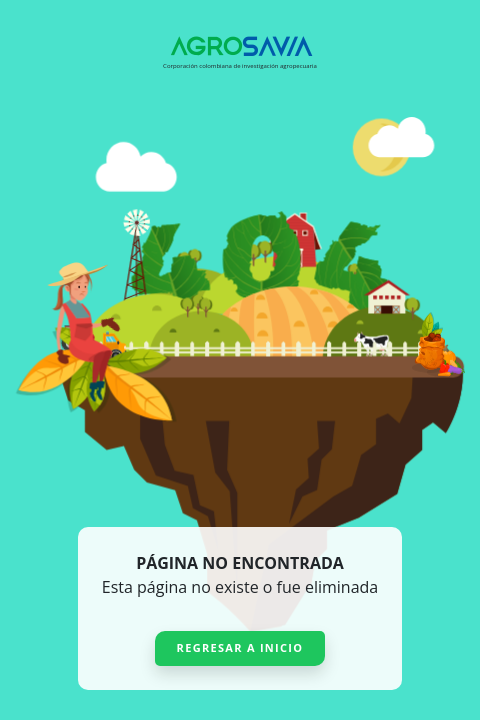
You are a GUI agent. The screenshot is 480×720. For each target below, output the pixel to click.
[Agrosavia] (240, 46)
